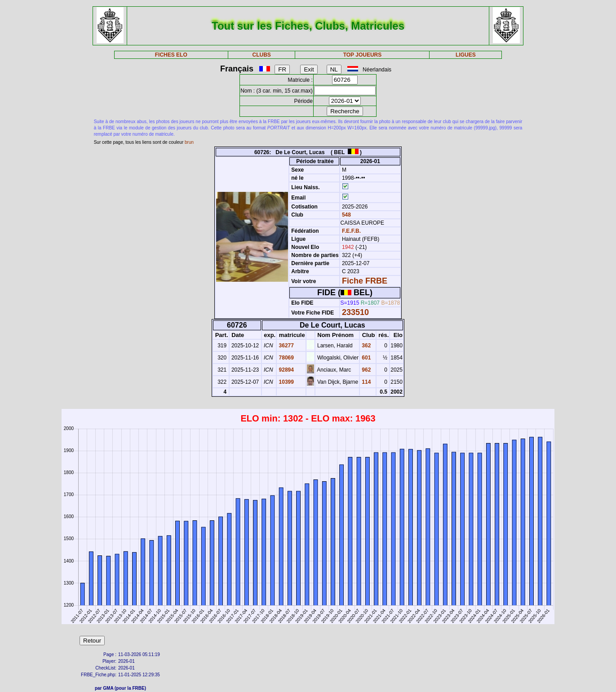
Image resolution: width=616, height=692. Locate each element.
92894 (286, 370)
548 (346, 215)
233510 (355, 312)
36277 (286, 346)
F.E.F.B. (351, 231)
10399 (286, 382)
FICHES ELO (171, 55)
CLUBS (261, 55)
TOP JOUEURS (363, 55)
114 (366, 382)
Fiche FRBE (365, 281)
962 (366, 370)
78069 (286, 358)
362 (366, 346)
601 (366, 358)
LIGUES (466, 55)
